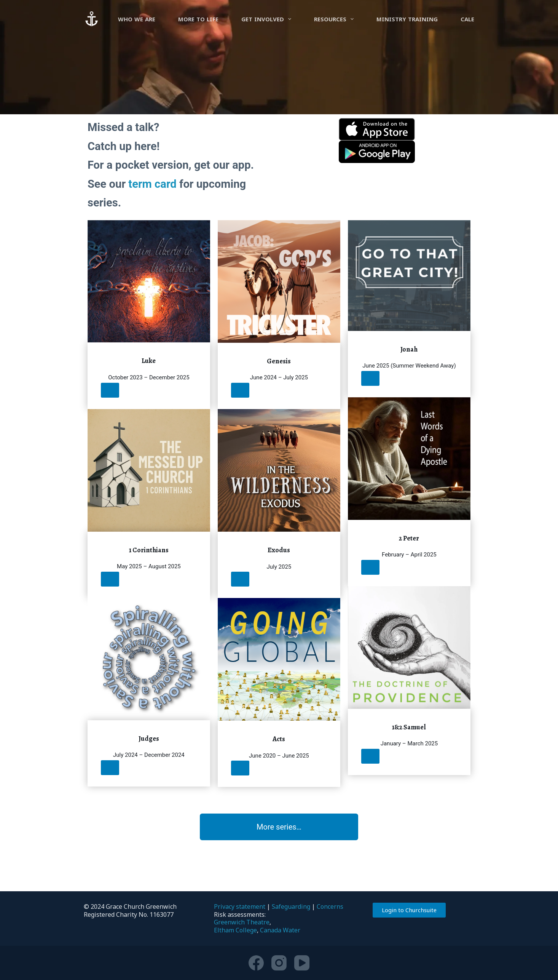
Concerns (330, 906)
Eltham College (235, 930)
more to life (198, 19)
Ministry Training (407, 19)
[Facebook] (256, 963)
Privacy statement (240, 906)
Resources (335, 19)
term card (152, 184)
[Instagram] (279, 963)
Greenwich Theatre (242, 922)
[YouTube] (302, 963)
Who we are (137, 19)
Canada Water (280, 930)
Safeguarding (291, 906)
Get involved (268, 19)
